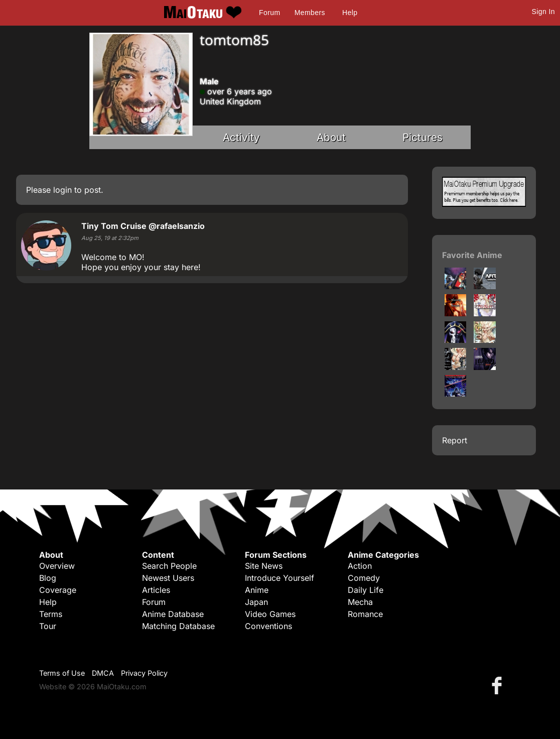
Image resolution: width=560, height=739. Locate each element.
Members (310, 13)
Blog (48, 578)
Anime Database (173, 614)
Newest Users (168, 578)
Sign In (543, 12)
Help (350, 13)
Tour (48, 626)
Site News (264, 566)
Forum (269, 13)
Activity (241, 137)
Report (455, 440)
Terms (51, 614)
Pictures (423, 137)
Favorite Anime (472, 255)
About (331, 137)
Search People (169, 566)
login (62, 190)
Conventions (268, 626)
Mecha (360, 602)
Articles (156, 590)
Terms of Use (62, 673)
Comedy (364, 578)
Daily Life (366, 590)
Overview (57, 566)
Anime (257, 590)
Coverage (58, 590)
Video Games (270, 614)
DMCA (103, 673)
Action (360, 566)
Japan (256, 602)
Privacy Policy (144, 673)
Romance (365, 614)
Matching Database (178, 626)
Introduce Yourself (279, 578)
